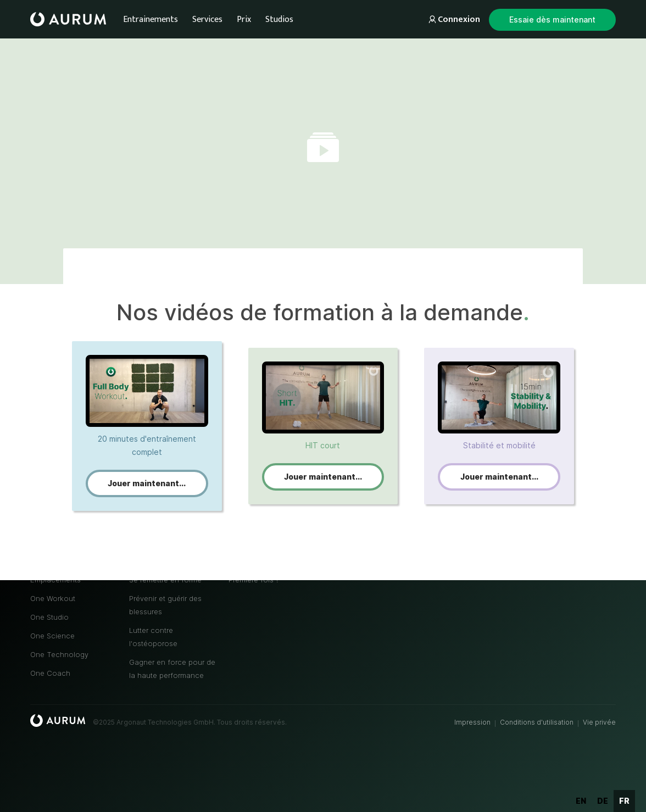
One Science (52, 636)
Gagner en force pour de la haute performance (172, 669)
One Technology (59, 654)
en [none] (581, 801)
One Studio (49, 617)
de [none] (603, 801)
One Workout (53, 598)
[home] (68, 19)
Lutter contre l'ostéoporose (153, 637)
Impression (472, 722)
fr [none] (624, 801)
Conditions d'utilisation (537, 722)
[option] (581, 801)
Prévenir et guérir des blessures (165, 605)
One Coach (50, 673)
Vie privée (599, 722)
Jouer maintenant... (147, 483)
